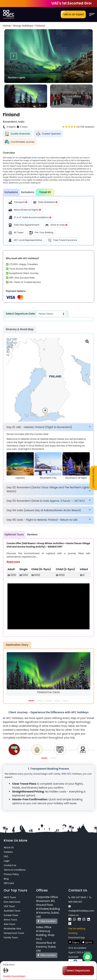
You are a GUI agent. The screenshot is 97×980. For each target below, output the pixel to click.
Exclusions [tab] (28, 192)
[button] (48, 427)
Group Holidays (23, 26)
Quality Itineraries (18, 134)
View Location (47, 921)
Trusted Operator (48, 134)
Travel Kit (45, 192)
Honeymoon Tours (14, 933)
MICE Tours (10, 897)
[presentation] (14, 56)
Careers (8, 852)
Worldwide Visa (12, 929)
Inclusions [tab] (11, 192)
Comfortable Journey (20, 142)
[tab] (48, 427)
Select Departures (78, 971)
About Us (9, 847)
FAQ (6, 856)
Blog (6, 879)
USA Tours (9, 906)
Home (7, 26)
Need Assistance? (94, 478)
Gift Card (9, 883)
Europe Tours (11, 915)
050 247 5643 (77, 897)
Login (7, 861)
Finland (40, 26)
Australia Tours (12, 911)
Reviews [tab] (32, 534)
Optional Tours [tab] (14, 534)
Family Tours (11, 937)
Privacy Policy (11, 874)
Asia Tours (9, 924)
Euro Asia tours (12, 902)
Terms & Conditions (15, 870)
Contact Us (10, 865)
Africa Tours (10, 920)
